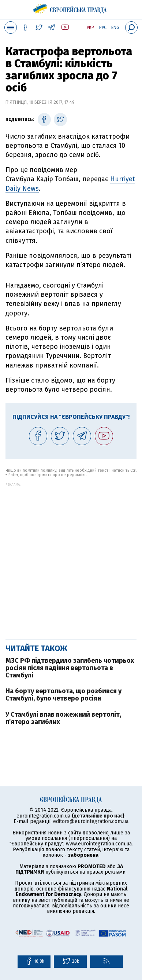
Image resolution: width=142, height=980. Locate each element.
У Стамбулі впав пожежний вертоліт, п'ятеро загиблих (63, 718)
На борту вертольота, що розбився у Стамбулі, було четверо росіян (63, 695)
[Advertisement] (71, 557)
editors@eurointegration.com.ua (91, 821)
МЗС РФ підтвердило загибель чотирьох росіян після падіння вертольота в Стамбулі (70, 668)
